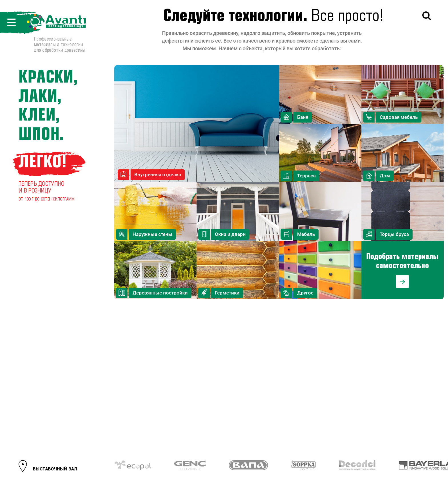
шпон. (41, 135)
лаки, (40, 97)
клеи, (39, 116)
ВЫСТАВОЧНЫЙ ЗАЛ (55, 469)
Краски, (48, 78)
